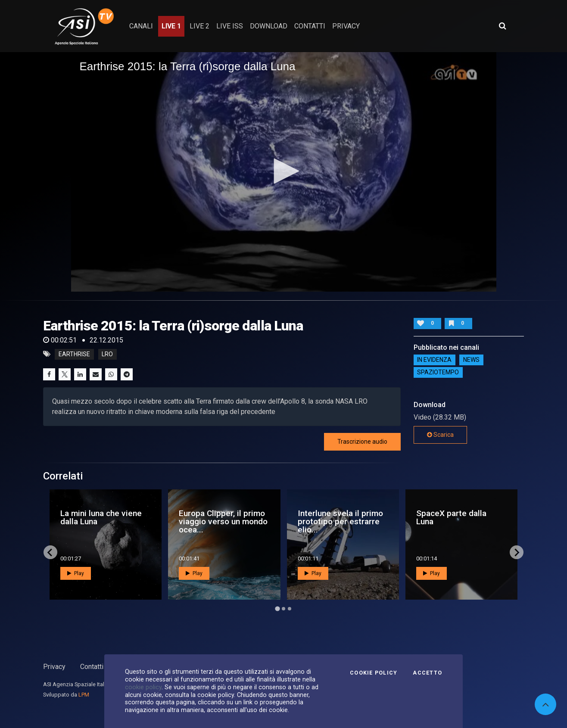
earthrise (74, 354)
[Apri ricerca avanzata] (502, 26)
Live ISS (230, 26)
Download (269, 26)
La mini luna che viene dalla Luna (101, 517)
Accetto (427, 673)
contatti (310, 26)
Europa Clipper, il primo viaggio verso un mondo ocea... (223, 521)
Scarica (440, 435)
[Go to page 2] (283, 609)
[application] (284, 172)
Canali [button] (141, 26)
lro (107, 354)
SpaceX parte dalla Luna (451, 517)
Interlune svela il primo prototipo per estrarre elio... (340, 521)
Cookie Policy (374, 673)
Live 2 (199, 26)
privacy (346, 26)
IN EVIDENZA (434, 360)
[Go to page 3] (290, 609)
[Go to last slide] (50, 552)
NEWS (471, 360)
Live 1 (171, 26)
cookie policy (143, 687)
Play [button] (76, 573)
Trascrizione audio (362, 442)
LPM (84, 695)
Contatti (92, 667)
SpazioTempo (438, 373)
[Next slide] (517, 552)
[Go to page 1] (277, 609)
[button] (283, 171)
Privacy (54, 667)
